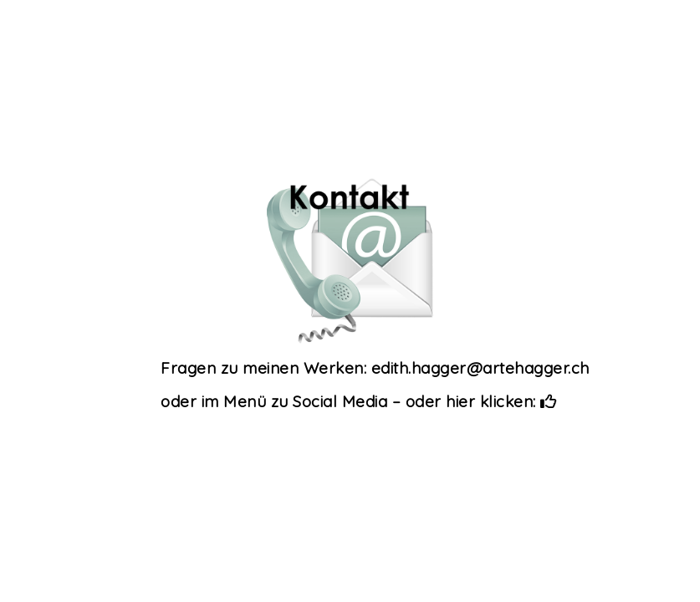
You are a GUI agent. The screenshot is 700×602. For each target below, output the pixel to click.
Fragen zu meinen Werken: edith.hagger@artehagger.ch (375, 368)
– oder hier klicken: (475, 401)
